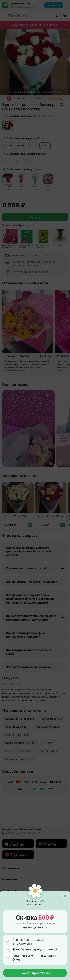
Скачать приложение (35, 973)
